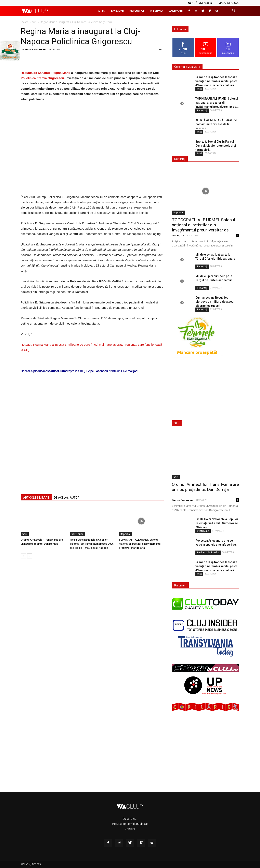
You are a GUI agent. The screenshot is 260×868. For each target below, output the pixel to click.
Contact (130, 829)
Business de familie (208, 552)
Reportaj (137, 11)
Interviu (156, 11)
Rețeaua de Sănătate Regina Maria (45, 73)
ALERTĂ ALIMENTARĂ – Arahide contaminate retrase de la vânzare (216, 124)
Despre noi (130, 819)
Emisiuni (117, 11)
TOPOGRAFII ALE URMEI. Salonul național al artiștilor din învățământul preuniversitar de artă (140, 544)
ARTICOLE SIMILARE (36, 498)
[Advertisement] (92, 414)
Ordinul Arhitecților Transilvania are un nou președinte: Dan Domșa (205, 487)
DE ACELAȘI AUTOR (67, 498)
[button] (234, 11)
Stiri (102, 11)
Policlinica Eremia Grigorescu (42, 78)
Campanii (175, 11)
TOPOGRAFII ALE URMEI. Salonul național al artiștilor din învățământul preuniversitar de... (217, 103)
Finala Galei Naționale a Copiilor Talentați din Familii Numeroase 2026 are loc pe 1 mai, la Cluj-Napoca (92, 544)
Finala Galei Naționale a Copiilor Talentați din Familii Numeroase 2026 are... (217, 523)
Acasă (25, 22)
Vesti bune (77, 534)
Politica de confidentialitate (130, 824)
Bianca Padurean (35, 49)
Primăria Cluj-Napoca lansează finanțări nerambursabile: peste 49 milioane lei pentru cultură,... (216, 81)
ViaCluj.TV (178, 235)
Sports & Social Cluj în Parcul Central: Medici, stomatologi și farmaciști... (216, 146)
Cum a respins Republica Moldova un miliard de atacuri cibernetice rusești (215, 302)
